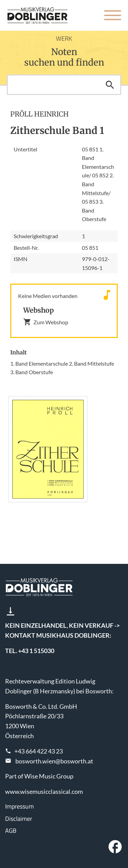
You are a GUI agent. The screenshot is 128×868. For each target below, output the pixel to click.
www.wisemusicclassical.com (44, 791)
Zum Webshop (46, 322)
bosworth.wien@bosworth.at (54, 761)
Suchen (110, 85)
